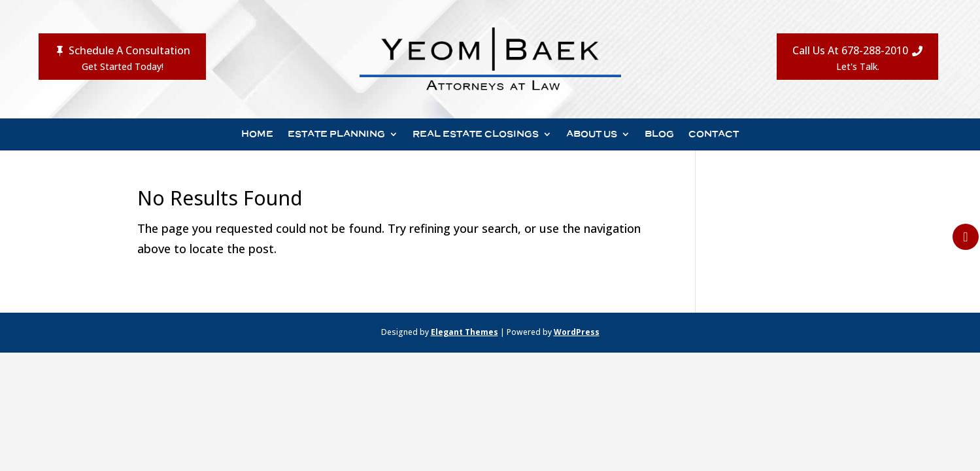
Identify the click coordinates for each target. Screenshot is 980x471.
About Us (592, 134)
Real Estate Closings (476, 134)
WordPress (577, 332)
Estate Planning (336, 134)
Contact (714, 134)
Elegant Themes (465, 332)
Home (257, 134)
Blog (659, 134)
